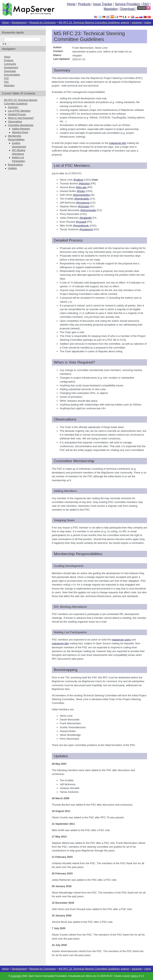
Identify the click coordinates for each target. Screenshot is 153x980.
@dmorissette (88, 210)
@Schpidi (83, 206)
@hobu (81, 191)
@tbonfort (84, 184)
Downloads (10, 71)
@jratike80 (86, 218)
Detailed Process (17, 114)
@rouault (81, 222)
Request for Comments (43, 22)
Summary (13, 107)
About (7, 57)
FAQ (146, 4)
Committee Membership (21, 125)
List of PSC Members (19, 111)
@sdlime (78, 180)
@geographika (81, 195)
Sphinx (134, 976)
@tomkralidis (82, 199)
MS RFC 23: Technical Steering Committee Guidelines (89, 22)
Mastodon (111, 9)
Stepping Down (20, 132)
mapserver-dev (118, 143)
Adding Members (21, 129)
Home (71, 4)
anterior (125, 22)
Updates (12, 168)
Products (84, 4)
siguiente (137, 22)
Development (19, 22)
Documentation (12, 75)
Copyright (16, 976)
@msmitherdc (81, 226)
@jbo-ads (81, 187)
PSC (6, 82)
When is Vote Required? (21, 118)
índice (148, 22)
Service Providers (127, 4)
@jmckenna (83, 203)
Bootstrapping (15, 165)
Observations (15, 122)
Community (10, 64)
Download (128, 9)
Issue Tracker (103, 4)
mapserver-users (121, 640)
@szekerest (86, 229)
